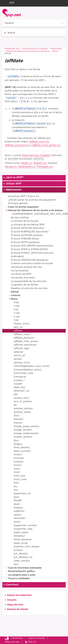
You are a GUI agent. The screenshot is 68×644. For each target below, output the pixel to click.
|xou (16, 564)
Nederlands (25, 167)
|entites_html (21, 398)
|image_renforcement (26, 433)
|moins (18, 465)
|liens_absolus (22, 447)
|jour (16, 440)
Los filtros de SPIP (21, 274)
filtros (55, 51)
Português (43, 167)
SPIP (9, 2)
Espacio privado (37, 638)
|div (16, 394)
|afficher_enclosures (25, 345)
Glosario (12, 600)
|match (18, 454)
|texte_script (21, 543)
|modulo (19, 462)
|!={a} (16, 302)
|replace (18, 508)
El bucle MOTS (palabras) (25, 242)
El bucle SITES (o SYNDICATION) (29, 249)
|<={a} (17, 306)
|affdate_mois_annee (44, 145)
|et (15, 405)
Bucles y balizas (20, 218)
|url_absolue (21, 554)
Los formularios (20, 271)
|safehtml (19, 511)
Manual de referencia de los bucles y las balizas (28, 51)
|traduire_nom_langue (27, 546)
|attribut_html (22, 363)
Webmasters (56, 49)
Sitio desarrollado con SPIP (7, 638)
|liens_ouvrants (22, 451)
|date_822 (20, 387)
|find (16, 416)
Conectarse (17, 638)
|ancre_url (20, 355)
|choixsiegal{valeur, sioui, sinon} (32, 366)
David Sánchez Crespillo (36, 155)
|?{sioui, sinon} (22, 324)
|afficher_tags (21, 348)
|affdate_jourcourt (15, 145)
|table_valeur (21, 532)
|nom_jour (20, 476)
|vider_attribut (22, 561)
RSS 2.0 (32, 642)
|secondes (20, 518)
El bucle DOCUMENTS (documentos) (32, 246)
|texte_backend (23, 539)
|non (16, 483)
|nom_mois (20, 479)
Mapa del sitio (15, 605)
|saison (18, 515)
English (38, 163)
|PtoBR (18, 500)
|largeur (18, 444)
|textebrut (19, 536)
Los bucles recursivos (23, 278)
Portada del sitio (12, 49)
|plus (17, 497)
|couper (18, 384)
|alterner (19, 352)
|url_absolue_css (23, 557)
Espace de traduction (19, 595)
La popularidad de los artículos (29, 281)
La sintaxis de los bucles (25, 221)
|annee (18, 359)
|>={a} (17, 317)
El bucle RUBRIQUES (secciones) (30, 232)
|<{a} (16, 309)
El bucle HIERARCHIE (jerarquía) (29, 260)
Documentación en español (35, 49)
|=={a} (17, 313)
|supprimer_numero (25, 525)
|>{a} (16, 320)
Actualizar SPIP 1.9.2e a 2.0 (23, 196)
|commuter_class (24, 373)
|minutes (19, 458)
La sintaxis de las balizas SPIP (28, 225)
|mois (17, 469)
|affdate (18, 331)
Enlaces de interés (18, 609)
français (9, 167)
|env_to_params (23, 401)
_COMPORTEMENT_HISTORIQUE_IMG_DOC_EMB (38, 214)
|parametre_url (22, 493)
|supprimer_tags (23, 529)
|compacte (20, 377)
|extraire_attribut (23, 408)
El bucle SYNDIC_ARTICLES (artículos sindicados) (32, 255)
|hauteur (19, 419)
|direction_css (22, 391)
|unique (18, 550)
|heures (18, 423)
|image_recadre (23, 430)
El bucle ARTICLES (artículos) (27, 228)
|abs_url (18, 327)
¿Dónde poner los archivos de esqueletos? (32, 200)
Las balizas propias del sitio (26, 267)
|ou (16, 486)
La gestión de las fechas (25, 285)
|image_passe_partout (27, 426)
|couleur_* (20, 380)
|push (17, 504)
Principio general (18, 203)
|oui (16, 490)
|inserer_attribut (23, 437)
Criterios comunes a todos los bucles (32, 263)
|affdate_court (37, 142)
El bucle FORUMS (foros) (25, 239)
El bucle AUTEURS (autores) (27, 235)
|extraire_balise (22, 412)
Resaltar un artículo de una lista (29, 288)
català (24, 163)
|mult (17, 472)
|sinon (17, 522)
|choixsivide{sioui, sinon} (27, 370)
